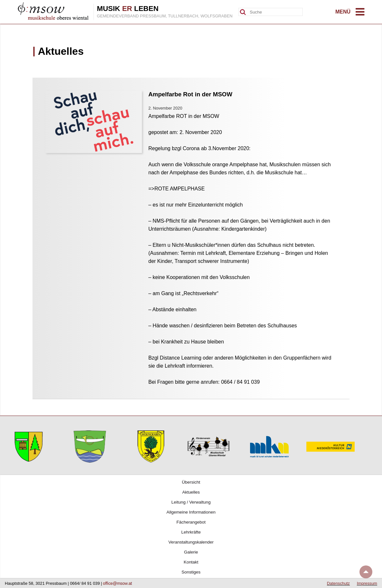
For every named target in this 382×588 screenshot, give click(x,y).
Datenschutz (338, 583)
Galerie (191, 552)
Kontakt (191, 562)
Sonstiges (191, 572)
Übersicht (191, 482)
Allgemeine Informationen (191, 512)
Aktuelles (191, 492)
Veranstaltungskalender (191, 542)
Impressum (367, 583)
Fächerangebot (191, 522)
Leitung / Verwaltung (191, 502)
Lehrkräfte (191, 532)
